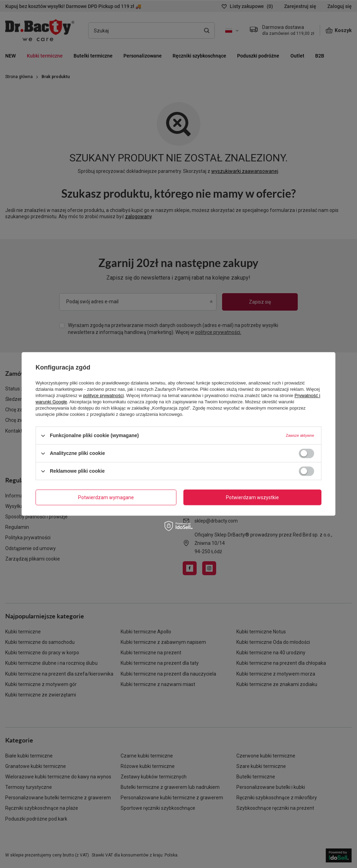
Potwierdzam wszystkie (252, 497)
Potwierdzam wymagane (106, 497)
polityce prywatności (104, 395)
